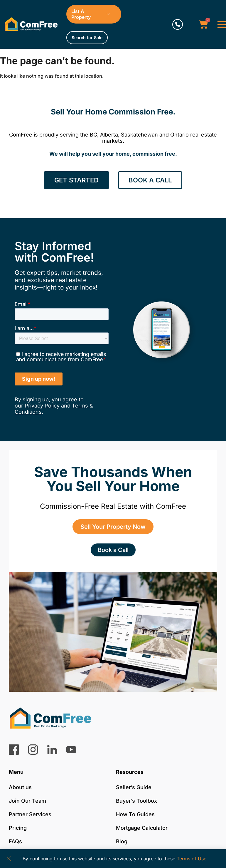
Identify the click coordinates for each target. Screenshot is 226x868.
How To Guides (135, 814)
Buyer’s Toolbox (136, 801)
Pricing (18, 828)
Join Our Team (27, 801)
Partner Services (30, 814)
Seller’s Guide (134, 787)
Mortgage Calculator (142, 828)
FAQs (15, 841)
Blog (122, 841)
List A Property (93, 14)
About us (20, 787)
